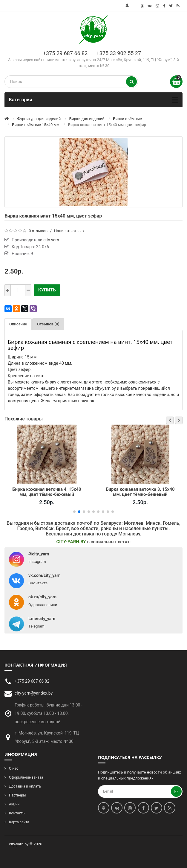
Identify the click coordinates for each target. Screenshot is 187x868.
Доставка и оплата (25, 786)
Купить (47, 290)
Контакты (17, 813)
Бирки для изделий (87, 119)
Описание (18, 324)
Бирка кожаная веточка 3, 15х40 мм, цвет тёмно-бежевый (140, 492)
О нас (14, 768)
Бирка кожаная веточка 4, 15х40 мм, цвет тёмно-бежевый (47, 492)
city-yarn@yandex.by (34, 693)
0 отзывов (38, 231)
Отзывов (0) (48, 324)
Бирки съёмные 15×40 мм (36, 125)
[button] (170, 420)
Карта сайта (19, 822)
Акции (14, 804)
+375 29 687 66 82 (65, 53)
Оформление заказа (26, 777)
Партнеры (17, 795)
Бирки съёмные (127, 119)
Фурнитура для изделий (39, 119)
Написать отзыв (69, 231)
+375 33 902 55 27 (119, 53)
